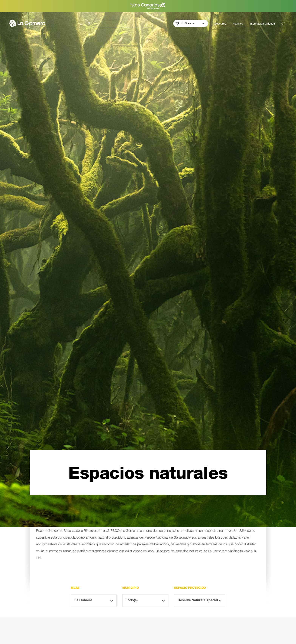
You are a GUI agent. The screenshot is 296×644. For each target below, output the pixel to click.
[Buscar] (119, 24)
